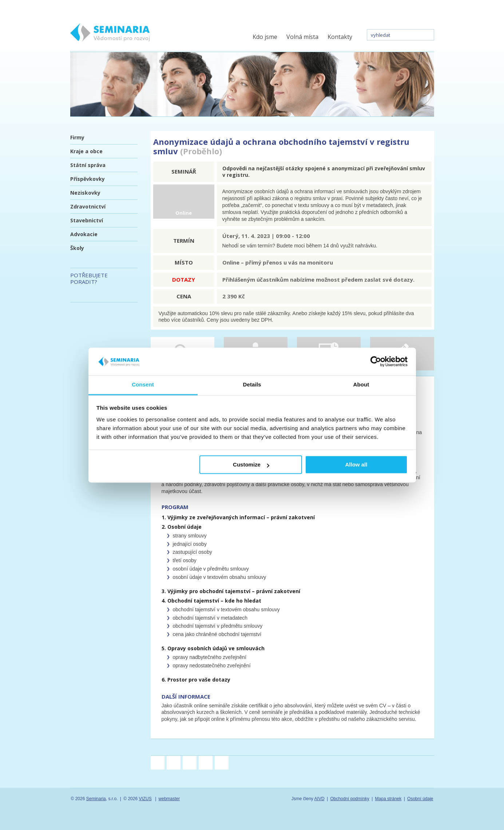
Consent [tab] (143, 385)
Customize (251, 465)
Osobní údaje (420, 799)
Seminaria (96, 799)
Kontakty (340, 37)
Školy (77, 248)
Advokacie (84, 234)
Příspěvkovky (88, 179)
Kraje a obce (86, 151)
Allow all (356, 465)
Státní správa (88, 165)
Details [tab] (252, 385)
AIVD (320, 799)
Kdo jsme (265, 37)
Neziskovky (85, 193)
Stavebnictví (87, 220)
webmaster (169, 799)
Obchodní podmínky (350, 799)
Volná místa (302, 37)
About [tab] (361, 385)
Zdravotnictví (88, 206)
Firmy (77, 137)
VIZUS (145, 799)
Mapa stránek (388, 799)
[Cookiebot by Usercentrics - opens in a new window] (376, 361)
